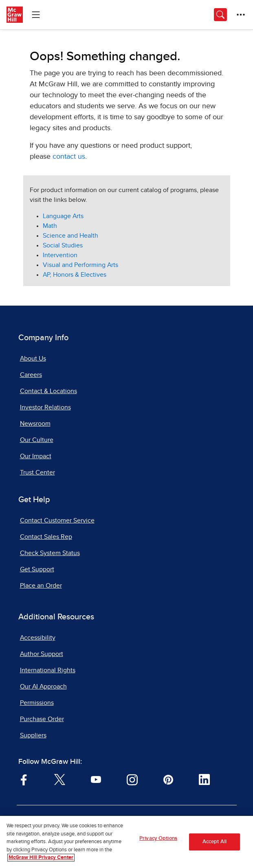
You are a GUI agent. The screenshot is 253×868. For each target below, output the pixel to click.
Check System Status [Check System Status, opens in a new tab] (50, 553)
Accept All (214, 843)
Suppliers (33, 735)
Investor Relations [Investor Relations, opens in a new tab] (45, 407)
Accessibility (38, 638)
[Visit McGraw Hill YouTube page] (96, 779)
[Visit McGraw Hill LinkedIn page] (204, 779)
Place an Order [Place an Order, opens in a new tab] (41, 586)
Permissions (37, 703)
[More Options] (241, 15)
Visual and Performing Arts (80, 265)
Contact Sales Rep (46, 537)
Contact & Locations (48, 391)
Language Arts (63, 216)
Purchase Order (42, 719)
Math (50, 226)
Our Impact (36, 456)
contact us (69, 157)
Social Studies (63, 245)
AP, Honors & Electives (75, 275)
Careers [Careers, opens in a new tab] (31, 375)
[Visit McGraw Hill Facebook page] (24, 779)
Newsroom (35, 424)
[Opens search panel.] (220, 15)
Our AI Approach (43, 687)
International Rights (48, 670)
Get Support (37, 569)
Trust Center (37, 472)
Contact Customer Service (57, 520)
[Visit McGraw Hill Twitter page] (60, 779)
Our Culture (37, 440)
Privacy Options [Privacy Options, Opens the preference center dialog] (158, 840)
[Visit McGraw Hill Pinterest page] (168, 779)
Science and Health (70, 236)
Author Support (42, 654)
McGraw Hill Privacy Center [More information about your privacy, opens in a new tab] (41, 859)
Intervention (60, 255)
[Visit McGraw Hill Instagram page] (132, 779)
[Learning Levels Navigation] (36, 15)
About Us (33, 359)
